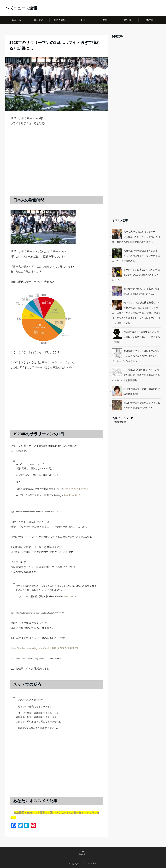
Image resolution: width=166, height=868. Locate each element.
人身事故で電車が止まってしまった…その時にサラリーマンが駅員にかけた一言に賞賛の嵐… (136, 256)
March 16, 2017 (72, 495)
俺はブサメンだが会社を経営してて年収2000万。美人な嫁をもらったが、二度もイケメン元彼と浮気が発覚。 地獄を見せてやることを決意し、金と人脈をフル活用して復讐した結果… (136, 313)
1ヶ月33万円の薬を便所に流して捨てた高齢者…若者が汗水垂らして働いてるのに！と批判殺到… (136, 375)
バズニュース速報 (21, 8)
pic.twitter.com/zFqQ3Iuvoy (75, 489)
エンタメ (39, 20)
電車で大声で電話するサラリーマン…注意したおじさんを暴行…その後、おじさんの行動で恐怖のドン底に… (136, 237)
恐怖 (105, 20)
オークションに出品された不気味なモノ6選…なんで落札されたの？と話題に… (136, 275)
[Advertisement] (57, 164)
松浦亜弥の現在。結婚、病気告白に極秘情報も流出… (142, 392)
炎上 (83, 20)
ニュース (16, 20)
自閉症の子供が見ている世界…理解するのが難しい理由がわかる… (142, 291)
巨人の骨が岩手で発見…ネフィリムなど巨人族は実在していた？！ (142, 405)
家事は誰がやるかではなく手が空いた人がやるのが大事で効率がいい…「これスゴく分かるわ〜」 (136, 356)
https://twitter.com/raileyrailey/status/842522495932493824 (44, 648)
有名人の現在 (61, 20)
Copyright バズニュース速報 (83, 863)
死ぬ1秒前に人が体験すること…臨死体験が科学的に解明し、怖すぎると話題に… (136, 337)
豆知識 (127, 20)
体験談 (150, 20)
